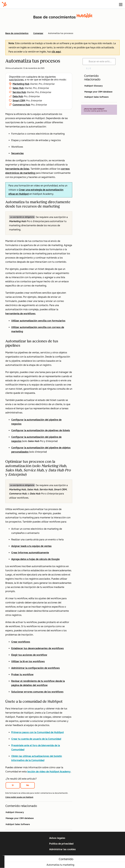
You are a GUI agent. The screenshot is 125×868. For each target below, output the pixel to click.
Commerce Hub (21, 105)
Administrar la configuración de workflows (36, 668)
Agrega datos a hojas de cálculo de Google (35, 559)
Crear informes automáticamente (30, 553)
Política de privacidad (61, 844)
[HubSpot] (4, 4)
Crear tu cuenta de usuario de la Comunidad (36, 739)
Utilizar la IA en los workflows (28, 661)
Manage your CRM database (20, 818)
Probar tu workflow (22, 675)
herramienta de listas (17, 169)
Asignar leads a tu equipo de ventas (31, 546)
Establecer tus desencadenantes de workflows (38, 648)
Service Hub (19, 92)
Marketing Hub (21, 84)
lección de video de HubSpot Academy (49, 772)
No (28, 785)
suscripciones (16, 80)
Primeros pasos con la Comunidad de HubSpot (38, 732)
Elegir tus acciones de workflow (29, 655)
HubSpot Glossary (15, 812)
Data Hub (18, 96)
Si (13, 785)
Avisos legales (57, 838)
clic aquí (56, 52)
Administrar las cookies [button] (62, 849)
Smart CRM (19, 101)
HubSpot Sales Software (18, 824)
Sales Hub (18, 88)
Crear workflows (21, 642)
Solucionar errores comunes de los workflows (37, 692)
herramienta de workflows (20, 314)
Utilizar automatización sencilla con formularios (38, 321)
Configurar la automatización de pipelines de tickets (41, 430)
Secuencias (17, 153)
